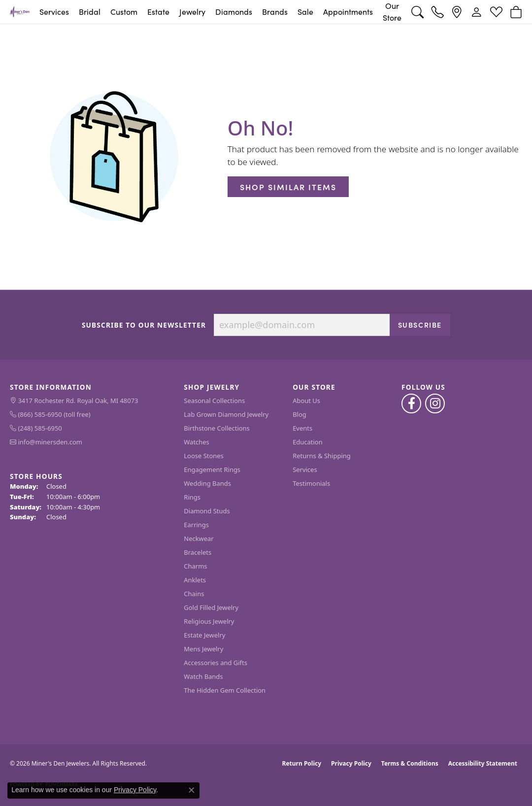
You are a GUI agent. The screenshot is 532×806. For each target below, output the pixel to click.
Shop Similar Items (288, 187)
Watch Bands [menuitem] (203, 676)
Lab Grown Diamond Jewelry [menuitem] (226, 414)
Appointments (348, 12)
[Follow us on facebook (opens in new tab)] (411, 403)
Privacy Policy (351, 763)
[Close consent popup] (192, 790)
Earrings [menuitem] (196, 525)
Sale (305, 12)
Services (54, 12)
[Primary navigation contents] (220, 12)
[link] (437, 12)
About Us (306, 401)
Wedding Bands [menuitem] (207, 483)
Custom (124, 12)
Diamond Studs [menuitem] (207, 511)
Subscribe (420, 325)
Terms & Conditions (410, 763)
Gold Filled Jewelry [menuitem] (211, 607)
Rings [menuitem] (192, 497)
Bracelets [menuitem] (198, 552)
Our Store (392, 12)
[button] (417, 12)
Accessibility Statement (483, 763)
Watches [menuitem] (196, 442)
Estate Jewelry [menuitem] (204, 635)
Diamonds (234, 12)
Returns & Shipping (322, 456)
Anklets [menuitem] (195, 580)
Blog (299, 414)
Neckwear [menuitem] (199, 538)
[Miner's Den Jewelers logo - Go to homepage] (20, 12)
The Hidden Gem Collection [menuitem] (225, 690)
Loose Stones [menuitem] (203, 456)
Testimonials (311, 483)
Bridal (90, 12)
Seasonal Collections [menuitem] (214, 401)
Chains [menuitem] (194, 594)
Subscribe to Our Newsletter (144, 325)
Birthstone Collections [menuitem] (216, 428)
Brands (275, 12)
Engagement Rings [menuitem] (212, 470)
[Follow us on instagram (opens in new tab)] (435, 403)
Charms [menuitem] (195, 566)
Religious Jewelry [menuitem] (209, 621)
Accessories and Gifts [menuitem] (216, 663)
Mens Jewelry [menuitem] (203, 649)
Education (308, 442)
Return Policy (302, 763)
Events (302, 428)
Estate (158, 12)
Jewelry (192, 12)
